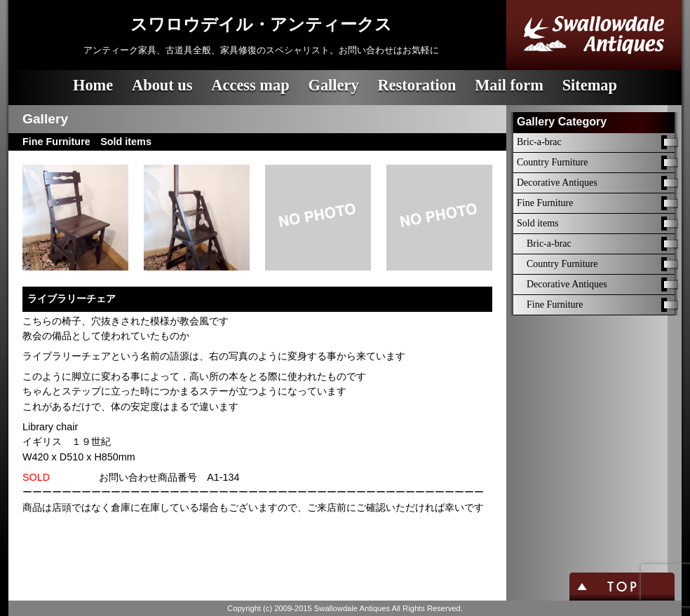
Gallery (333, 85)
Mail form (509, 85)
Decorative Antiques (557, 183)
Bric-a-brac (539, 142)
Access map (250, 85)
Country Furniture (553, 162)
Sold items (538, 223)
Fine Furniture (545, 203)
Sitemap (590, 85)
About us (162, 85)
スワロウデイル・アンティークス (261, 25)
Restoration (417, 85)
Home (93, 85)
